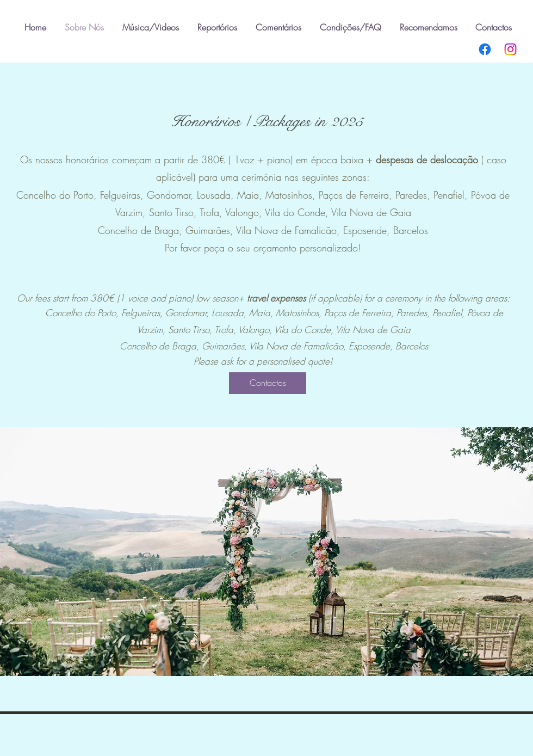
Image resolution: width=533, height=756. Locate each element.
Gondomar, (172, 195)
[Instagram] (510, 49)
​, (468, 195)
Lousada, (217, 195)
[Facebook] (485, 49)
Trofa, (212, 212)
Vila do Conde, (298, 212)
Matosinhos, (292, 195)
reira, (385, 313)
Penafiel (449, 195)
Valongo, (245, 212)
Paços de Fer (349, 313)
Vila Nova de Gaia (371, 212)
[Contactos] (268, 383)
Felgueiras (120, 195)
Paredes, (414, 195)
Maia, (251, 195)
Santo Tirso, (174, 212)
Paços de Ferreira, (357, 195)
